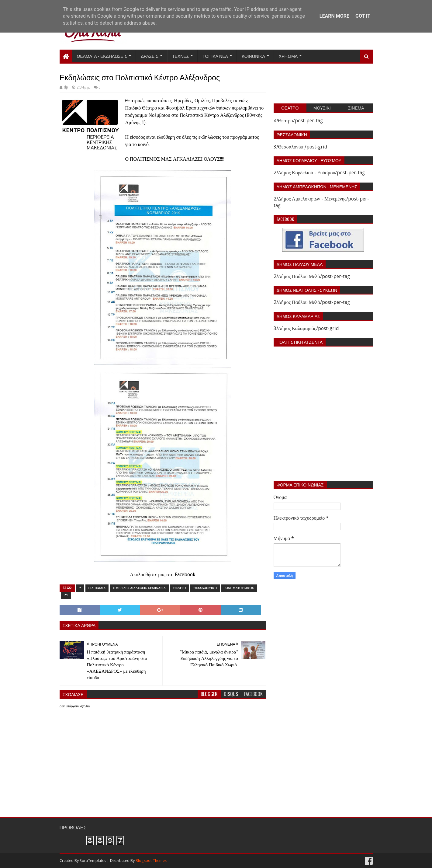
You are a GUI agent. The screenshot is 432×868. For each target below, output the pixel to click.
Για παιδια (97, 588)
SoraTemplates (93, 861)
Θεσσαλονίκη (205, 588)
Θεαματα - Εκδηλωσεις (102, 56)
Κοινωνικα (253, 56)
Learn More (334, 16)
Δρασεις (150, 56)
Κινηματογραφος (239, 588)
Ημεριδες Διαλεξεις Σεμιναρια (139, 588)
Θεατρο (180, 588)
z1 (66, 595)
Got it (363, 16)
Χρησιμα (288, 56)
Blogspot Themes (151, 861)
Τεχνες (180, 56)
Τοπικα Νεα (215, 56)
